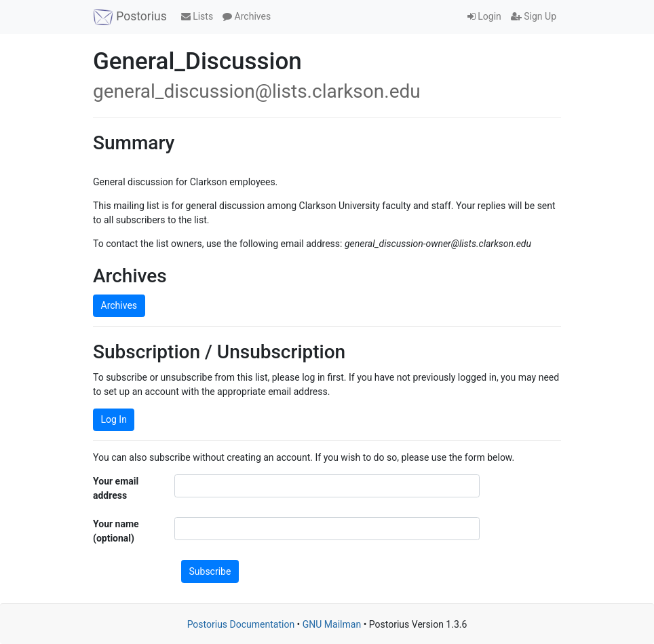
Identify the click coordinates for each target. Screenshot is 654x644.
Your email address (116, 488)
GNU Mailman (332, 624)
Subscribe (210, 571)
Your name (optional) (116, 531)
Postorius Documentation (241, 624)
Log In (114, 419)
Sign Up (534, 16)
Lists (197, 16)
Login (484, 16)
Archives (247, 16)
